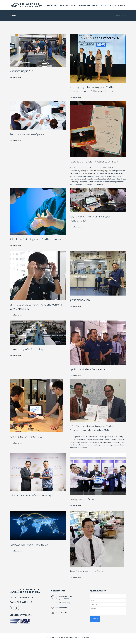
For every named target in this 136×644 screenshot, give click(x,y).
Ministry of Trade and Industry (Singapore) (96, 171)
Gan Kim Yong (90, 173)
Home (118, 16)
